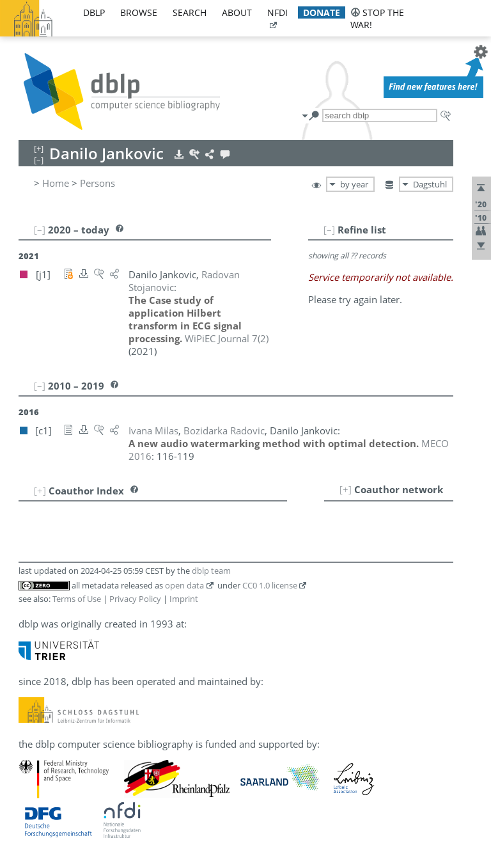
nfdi (277, 12)
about (237, 12)
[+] (346, 489)
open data (184, 585)
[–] (329, 230)
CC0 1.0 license (270, 585)
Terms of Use (77, 599)
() (227, 338)
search (190, 12)
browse (139, 12)
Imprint (184, 599)
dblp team (211, 571)
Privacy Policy (135, 599)
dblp (94, 12)
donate (322, 12)
